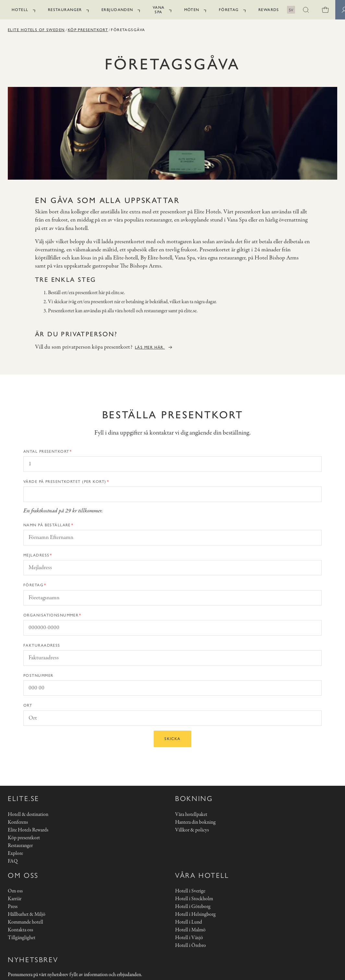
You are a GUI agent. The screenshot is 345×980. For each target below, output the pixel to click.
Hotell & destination (28, 815)
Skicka (172, 739)
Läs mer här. (150, 347)
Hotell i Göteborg (193, 907)
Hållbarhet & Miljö (27, 914)
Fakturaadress (42, 645)
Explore (15, 854)
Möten (192, 10)
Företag (229, 10)
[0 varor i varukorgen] (326, 10)
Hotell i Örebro (190, 946)
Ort (28, 705)
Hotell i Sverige (190, 891)
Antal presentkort (46, 451)
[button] (306, 10)
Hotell (20, 10)
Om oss (15, 891)
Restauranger (65, 10)
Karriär (15, 899)
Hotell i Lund (189, 922)
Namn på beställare (47, 525)
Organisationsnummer (51, 615)
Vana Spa (159, 10)
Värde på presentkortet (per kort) (65, 482)
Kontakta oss (20, 930)
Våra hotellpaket (191, 815)
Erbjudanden (117, 10)
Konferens (18, 822)
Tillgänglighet (22, 938)
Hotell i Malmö (190, 930)
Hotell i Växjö (189, 938)
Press (13, 907)
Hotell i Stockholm (194, 899)
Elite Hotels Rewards (28, 830)
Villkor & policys (192, 830)
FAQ (13, 861)
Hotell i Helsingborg (195, 914)
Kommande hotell (25, 922)
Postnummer (38, 675)
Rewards (269, 10)
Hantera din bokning (195, 822)
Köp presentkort (88, 30)
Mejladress (36, 555)
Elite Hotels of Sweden (36, 30)
